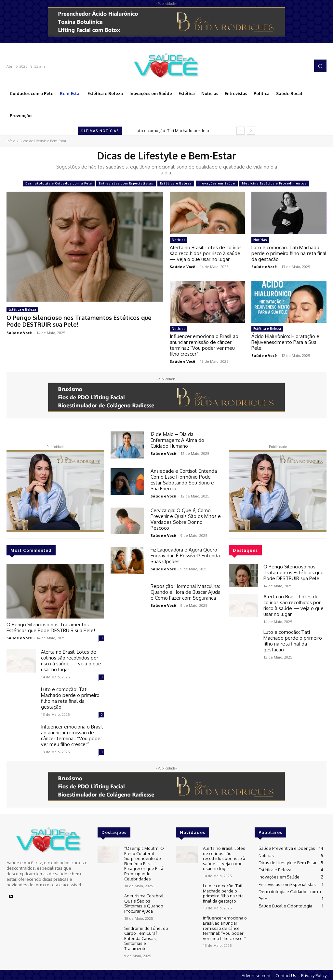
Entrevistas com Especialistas (126, 184)
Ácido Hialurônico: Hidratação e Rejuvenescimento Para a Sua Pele (285, 342)
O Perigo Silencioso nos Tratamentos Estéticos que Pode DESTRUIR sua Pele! (79, 321)
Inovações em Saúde (217, 184)
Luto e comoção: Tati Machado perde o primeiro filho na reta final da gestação (289, 253)
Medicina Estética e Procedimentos (274, 184)
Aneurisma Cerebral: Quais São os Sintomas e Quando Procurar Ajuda (144, 903)
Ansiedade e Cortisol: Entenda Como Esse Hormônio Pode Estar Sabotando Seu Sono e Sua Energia (184, 480)
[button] (320, 66)
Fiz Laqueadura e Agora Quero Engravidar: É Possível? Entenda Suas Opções (185, 556)
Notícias (179, 240)
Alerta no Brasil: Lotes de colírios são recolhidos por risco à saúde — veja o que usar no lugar (206, 253)
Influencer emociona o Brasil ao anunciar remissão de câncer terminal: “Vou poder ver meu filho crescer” (204, 345)
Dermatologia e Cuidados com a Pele (59, 184)
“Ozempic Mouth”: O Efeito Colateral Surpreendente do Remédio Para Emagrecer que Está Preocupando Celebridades (144, 864)
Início (11, 141)
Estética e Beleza (176, 184)
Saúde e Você (19, 333)
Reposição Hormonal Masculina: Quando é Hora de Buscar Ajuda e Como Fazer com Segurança (186, 592)
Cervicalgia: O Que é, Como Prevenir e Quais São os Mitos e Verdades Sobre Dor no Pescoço (186, 519)
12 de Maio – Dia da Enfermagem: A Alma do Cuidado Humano (177, 440)
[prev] (240, 131)
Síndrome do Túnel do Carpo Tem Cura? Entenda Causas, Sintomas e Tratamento (146, 938)
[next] (251, 131)
